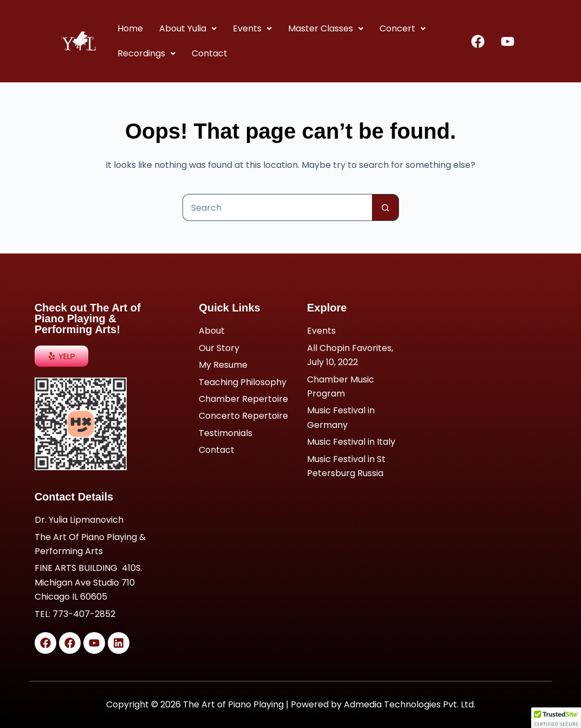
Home (130, 28)
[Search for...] (277, 207)
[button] (187, 29)
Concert (402, 28)
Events (252, 28)
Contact (209, 53)
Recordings (146, 53)
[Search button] (386, 207)
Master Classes (325, 28)
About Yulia (187, 28)
